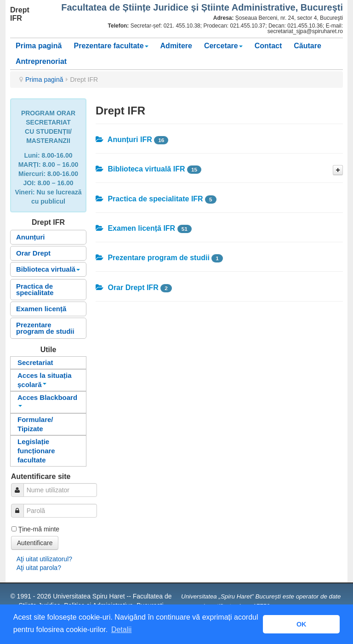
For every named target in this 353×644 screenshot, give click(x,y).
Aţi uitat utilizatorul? (44, 559)
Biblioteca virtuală (48, 269)
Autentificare (35, 543)
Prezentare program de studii (45, 328)
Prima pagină (39, 46)
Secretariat (35, 362)
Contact (268, 46)
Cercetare (223, 46)
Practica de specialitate (35, 289)
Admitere (176, 46)
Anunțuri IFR (124, 140)
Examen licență (41, 309)
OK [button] (302, 624)
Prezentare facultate (111, 46)
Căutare (307, 46)
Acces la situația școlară (45, 380)
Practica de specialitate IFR (149, 199)
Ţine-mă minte (39, 529)
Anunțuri (30, 237)
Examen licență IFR (135, 228)
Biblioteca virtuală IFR (140, 169)
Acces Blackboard (47, 400)
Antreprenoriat (41, 61)
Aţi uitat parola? (39, 568)
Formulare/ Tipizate (35, 424)
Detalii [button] (121, 630)
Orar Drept (33, 253)
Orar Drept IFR (127, 288)
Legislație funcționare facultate (36, 451)
